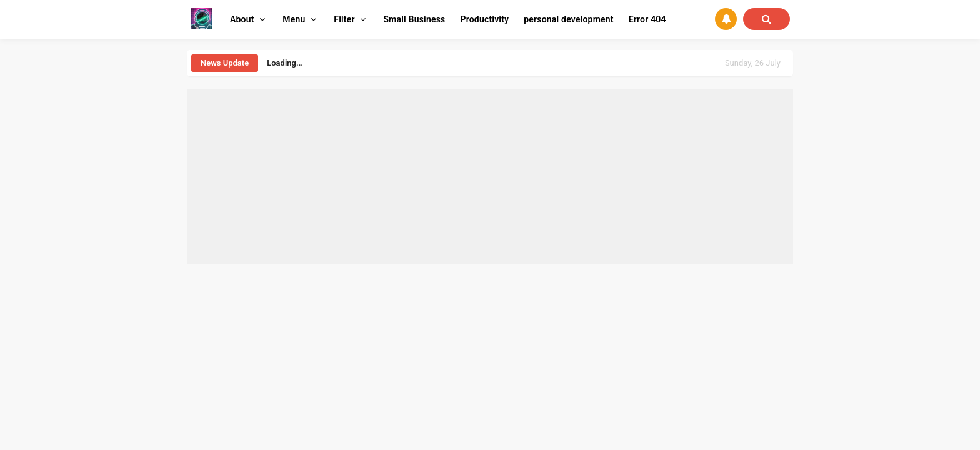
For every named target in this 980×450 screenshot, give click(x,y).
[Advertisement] (490, 176)
